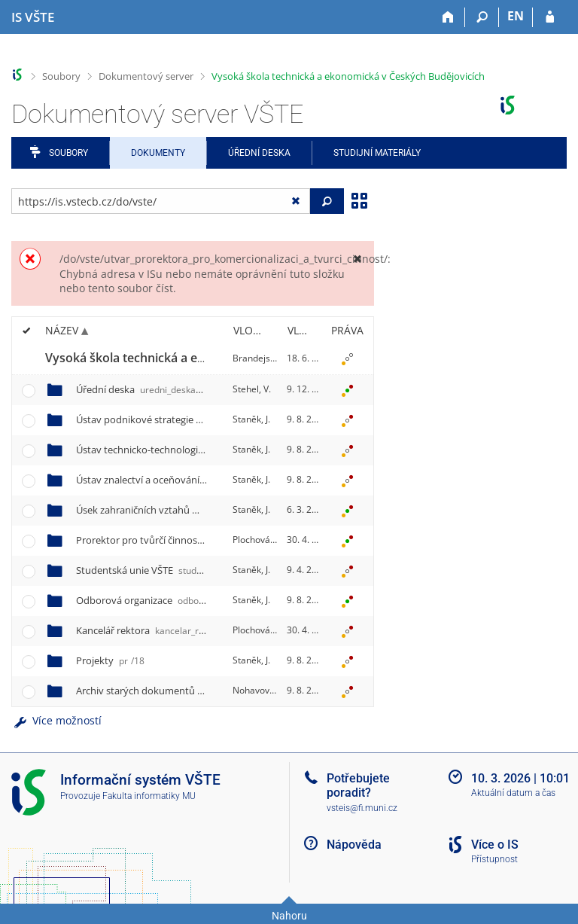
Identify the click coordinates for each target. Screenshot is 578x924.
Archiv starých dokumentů (202, 691)
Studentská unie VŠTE (177, 570)
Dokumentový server (146, 76)
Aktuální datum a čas (513, 793)
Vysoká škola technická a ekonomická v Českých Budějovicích (348, 76)
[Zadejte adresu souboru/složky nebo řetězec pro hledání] (161, 201)
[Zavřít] (357, 259)
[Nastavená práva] (347, 358)
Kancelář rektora (157, 630)
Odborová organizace (180, 600)
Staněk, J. (251, 419)
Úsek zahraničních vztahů (198, 510)
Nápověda (354, 845)
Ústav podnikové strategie (198, 419)
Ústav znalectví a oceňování (205, 480)
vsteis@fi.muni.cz (362, 808)
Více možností (56, 720)
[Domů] (448, 17)
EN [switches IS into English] (516, 16)
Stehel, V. (252, 389)
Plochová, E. (257, 540)
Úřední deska (259, 153)
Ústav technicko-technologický (216, 450)
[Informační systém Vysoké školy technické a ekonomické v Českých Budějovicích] (33, 17)
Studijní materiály (377, 153)
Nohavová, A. (260, 690)
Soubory (61, 76)
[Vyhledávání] (482, 17)
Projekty (110, 660)
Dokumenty (158, 153)
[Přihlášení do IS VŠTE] (550, 17)
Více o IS (495, 845)
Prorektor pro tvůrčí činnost (206, 540)
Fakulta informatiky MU (149, 796)
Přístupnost (494, 859)
